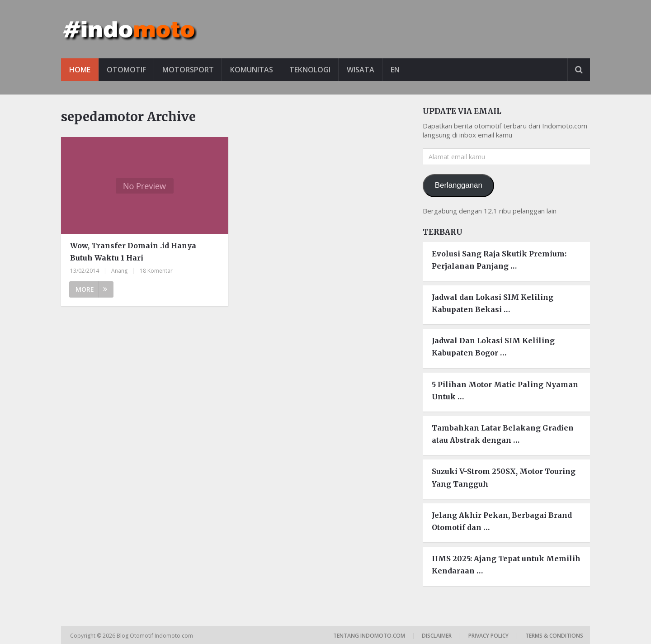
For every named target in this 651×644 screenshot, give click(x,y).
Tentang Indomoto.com (369, 636)
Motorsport (188, 70)
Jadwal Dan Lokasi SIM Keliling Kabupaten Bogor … (493, 347)
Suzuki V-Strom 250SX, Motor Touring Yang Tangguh (504, 477)
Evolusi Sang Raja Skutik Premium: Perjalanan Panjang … (499, 260)
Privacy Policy (488, 636)
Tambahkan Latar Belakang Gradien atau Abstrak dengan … (503, 434)
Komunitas (252, 70)
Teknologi (310, 70)
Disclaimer (437, 636)
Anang (119, 271)
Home (80, 70)
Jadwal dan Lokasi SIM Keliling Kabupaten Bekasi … (493, 303)
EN (395, 70)
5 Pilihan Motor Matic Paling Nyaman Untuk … (505, 391)
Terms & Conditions (554, 636)
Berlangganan (459, 185)
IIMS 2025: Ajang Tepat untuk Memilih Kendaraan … (506, 565)
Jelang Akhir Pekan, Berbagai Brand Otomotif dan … (502, 521)
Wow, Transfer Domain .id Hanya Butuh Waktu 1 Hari (133, 252)
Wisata (361, 70)
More (91, 289)
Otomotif (126, 70)
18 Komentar (156, 271)
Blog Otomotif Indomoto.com (156, 636)
